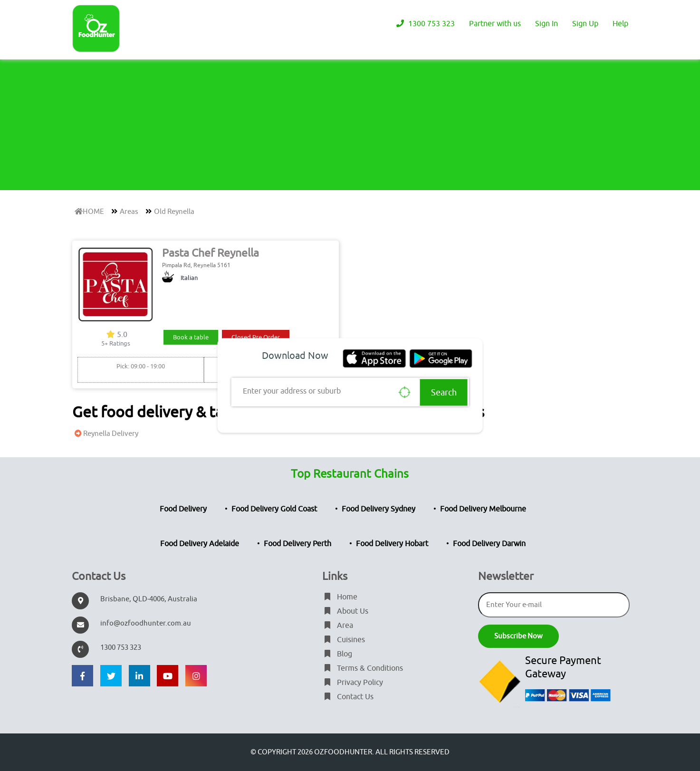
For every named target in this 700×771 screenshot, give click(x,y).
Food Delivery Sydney (379, 509)
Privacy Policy (353, 683)
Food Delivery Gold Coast (274, 509)
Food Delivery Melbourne (483, 509)
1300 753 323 (424, 24)
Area (338, 626)
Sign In (547, 24)
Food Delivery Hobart (392, 544)
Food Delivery (183, 509)
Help (620, 24)
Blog (337, 654)
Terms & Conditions (363, 668)
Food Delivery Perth (297, 544)
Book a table (191, 337)
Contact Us (348, 697)
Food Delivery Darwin (489, 544)
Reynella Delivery (105, 434)
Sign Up (585, 24)
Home (340, 597)
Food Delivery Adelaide (200, 544)
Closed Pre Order (256, 337)
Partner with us (495, 24)
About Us (345, 611)
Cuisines (344, 640)
